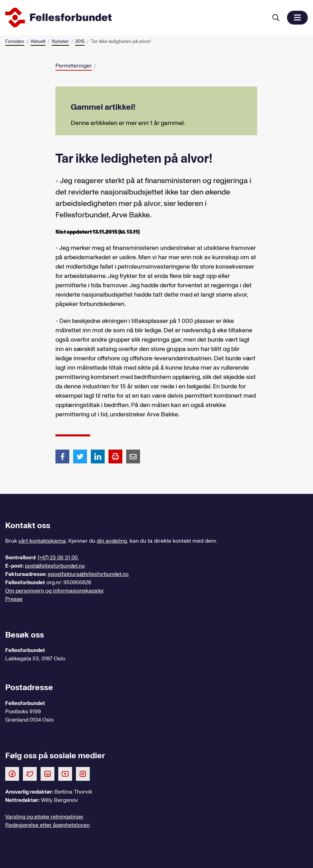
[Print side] (115, 456)
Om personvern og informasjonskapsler (55, 591)
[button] (297, 18)
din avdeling (112, 541)
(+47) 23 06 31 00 (58, 558)
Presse (14, 599)
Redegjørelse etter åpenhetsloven (47, 825)
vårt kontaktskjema (42, 541)
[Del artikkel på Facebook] (62, 456)
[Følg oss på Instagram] (83, 774)
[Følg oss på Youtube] (65, 774)
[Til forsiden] (135, 18)
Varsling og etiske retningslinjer (44, 817)
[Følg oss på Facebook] (12, 774)
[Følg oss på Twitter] (30, 774)
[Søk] (276, 18)
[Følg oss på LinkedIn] (47, 774)
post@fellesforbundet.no (55, 566)
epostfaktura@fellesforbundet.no (88, 574)
